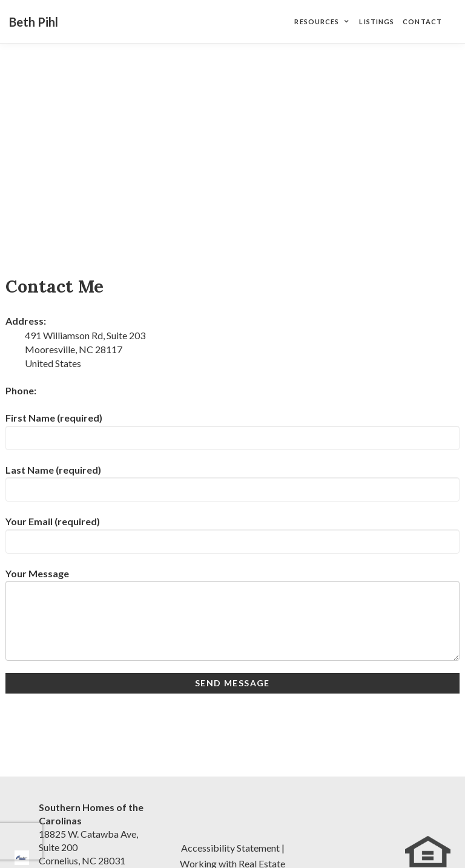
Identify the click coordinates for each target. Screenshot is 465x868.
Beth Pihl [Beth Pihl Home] (34, 22)
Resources (317, 22)
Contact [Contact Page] (422, 22)
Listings (377, 22)
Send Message (232, 683)
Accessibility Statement (230, 848)
